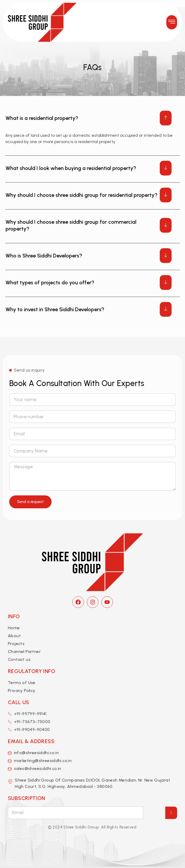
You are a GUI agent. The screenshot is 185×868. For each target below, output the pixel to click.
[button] (172, 18)
